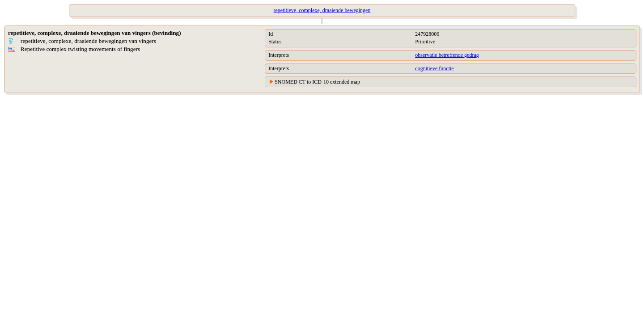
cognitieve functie (434, 68)
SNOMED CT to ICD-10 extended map (317, 82)
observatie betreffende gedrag (447, 55)
